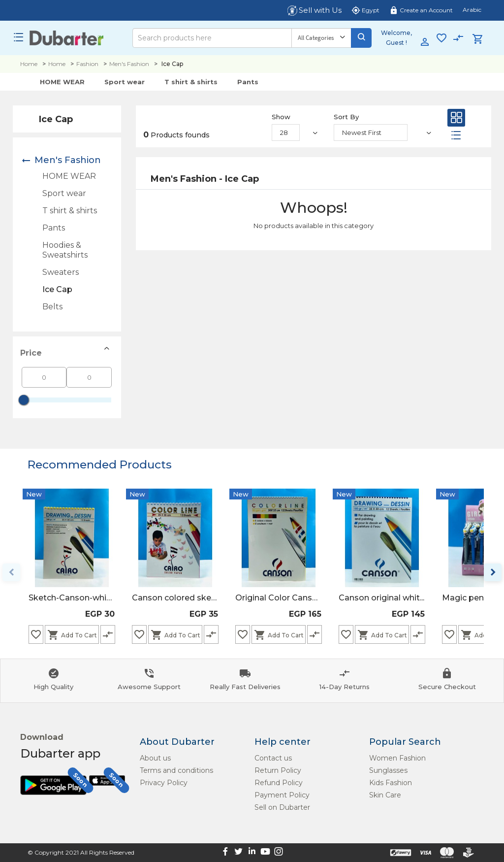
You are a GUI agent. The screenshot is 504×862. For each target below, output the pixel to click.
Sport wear (125, 82)
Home (29, 64)
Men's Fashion (129, 64)
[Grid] (456, 120)
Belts (52, 307)
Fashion (87, 64)
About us (155, 758)
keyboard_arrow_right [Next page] (493, 572)
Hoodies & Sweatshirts (65, 250)
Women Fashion (397, 758)
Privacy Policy (164, 783)
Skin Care (385, 795)
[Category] (321, 38)
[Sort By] (371, 133)
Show (281, 117)
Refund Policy (279, 783)
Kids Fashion (391, 783)
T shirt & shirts (191, 82)
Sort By (346, 117)
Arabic (472, 10)
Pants (248, 82)
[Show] (286, 133)
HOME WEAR (62, 82)
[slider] (24, 400)
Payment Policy (282, 795)
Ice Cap (57, 289)
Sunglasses (388, 770)
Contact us (273, 758)
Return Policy (278, 770)
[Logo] (67, 38)
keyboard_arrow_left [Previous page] (11, 572)
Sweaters (61, 272)
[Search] (212, 38)
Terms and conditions (176, 770)
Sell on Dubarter (282, 807)
